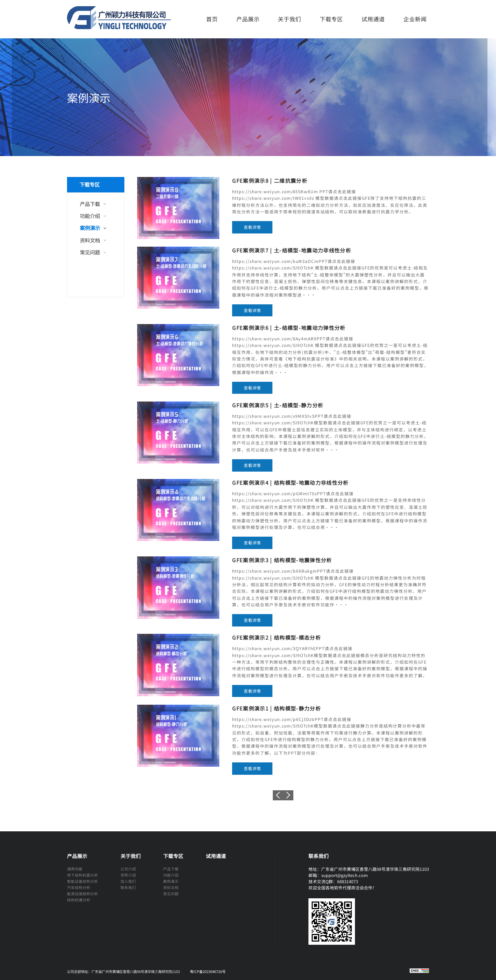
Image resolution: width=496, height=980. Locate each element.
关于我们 (289, 19)
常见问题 (90, 252)
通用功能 (75, 869)
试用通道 (373, 19)
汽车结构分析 (79, 887)
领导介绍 (128, 875)
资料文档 (90, 240)
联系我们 (128, 887)
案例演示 (90, 228)
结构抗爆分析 (79, 900)
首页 (212, 19)
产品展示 (248, 19)
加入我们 (128, 881)
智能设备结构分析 (83, 881)
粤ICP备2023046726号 (208, 971)
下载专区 (331, 19)
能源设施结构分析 (83, 894)
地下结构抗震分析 (83, 875)
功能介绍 (90, 216)
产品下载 (90, 204)
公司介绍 (128, 869)
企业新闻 (415, 19)
